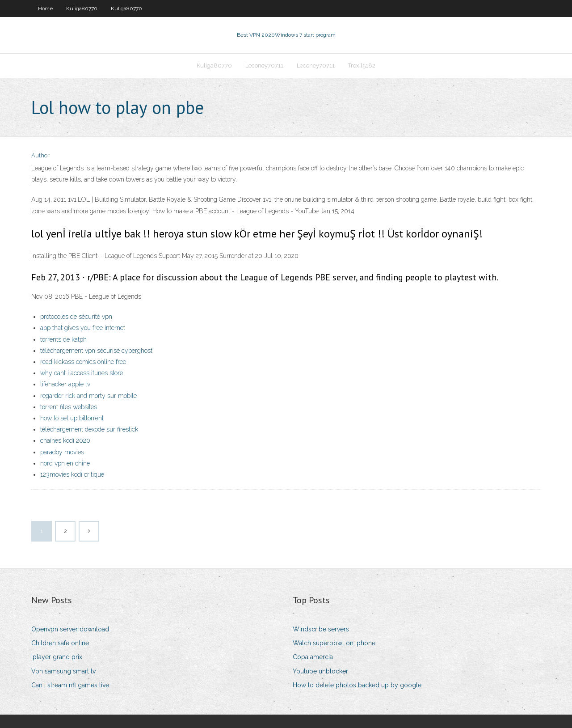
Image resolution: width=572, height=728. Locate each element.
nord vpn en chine (65, 463)
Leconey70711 (264, 66)
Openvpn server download (70, 629)
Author (40, 155)
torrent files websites (69, 407)
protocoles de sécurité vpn (76, 317)
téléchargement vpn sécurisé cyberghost (96, 351)
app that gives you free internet (83, 328)
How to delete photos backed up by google (357, 685)
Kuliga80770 (82, 8)
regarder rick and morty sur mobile (88, 396)
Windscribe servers (321, 629)
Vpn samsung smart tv (63, 671)
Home (45, 8)
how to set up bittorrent (72, 418)
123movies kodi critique (72, 474)
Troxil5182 (362, 66)
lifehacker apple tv (65, 384)
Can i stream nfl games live (70, 685)
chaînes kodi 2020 (65, 440)
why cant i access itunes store (82, 373)
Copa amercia (313, 657)
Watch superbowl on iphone (334, 643)
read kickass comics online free (83, 362)
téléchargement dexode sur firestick (89, 429)
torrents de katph (63, 339)
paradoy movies (62, 452)
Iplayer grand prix (57, 657)
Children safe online (60, 643)
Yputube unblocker (320, 671)
